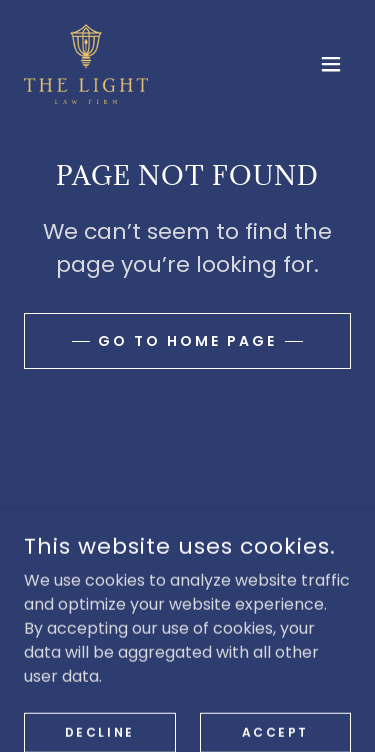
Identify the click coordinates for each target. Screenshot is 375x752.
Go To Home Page (187, 341)
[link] (86, 64)
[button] (331, 64)
